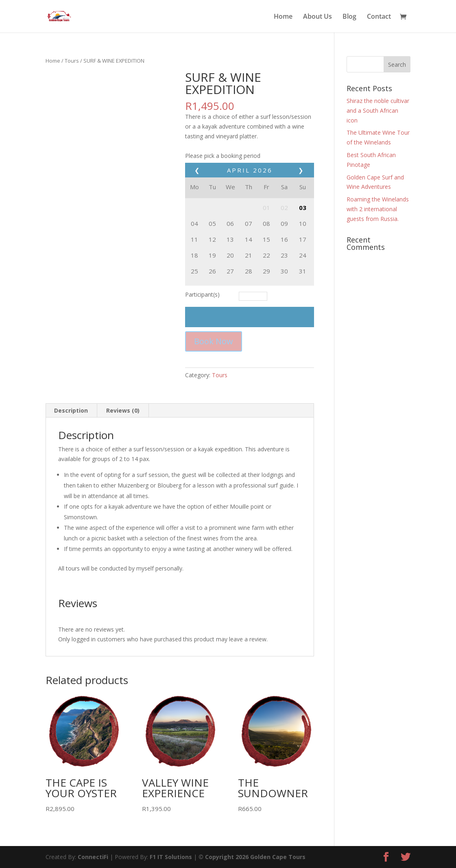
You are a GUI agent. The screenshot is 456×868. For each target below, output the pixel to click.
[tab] (71, 411)
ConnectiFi (93, 857)
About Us (317, 17)
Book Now (214, 341)
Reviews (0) (123, 410)
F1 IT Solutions (171, 857)
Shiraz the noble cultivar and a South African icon (378, 110)
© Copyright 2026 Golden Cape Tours (252, 857)
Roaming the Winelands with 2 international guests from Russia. (378, 209)
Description (71, 410)
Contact (379, 17)
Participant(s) (202, 294)
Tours (72, 61)
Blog (349, 17)
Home (283, 17)
